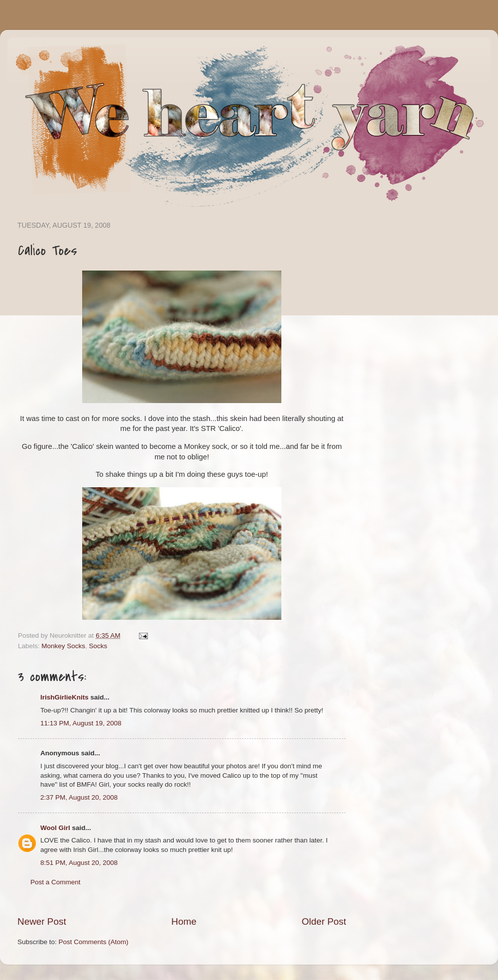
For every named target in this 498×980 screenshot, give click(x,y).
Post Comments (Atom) (94, 942)
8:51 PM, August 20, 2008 (79, 863)
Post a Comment (56, 882)
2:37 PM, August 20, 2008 (79, 797)
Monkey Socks (63, 646)
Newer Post (42, 921)
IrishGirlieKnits (64, 697)
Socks (98, 646)
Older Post (324, 921)
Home (184, 921)
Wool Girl (55, 828)
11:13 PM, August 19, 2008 (81, 723)
